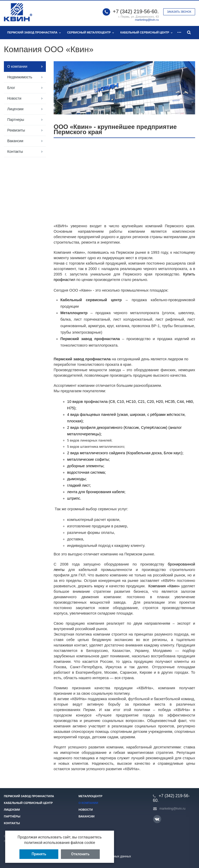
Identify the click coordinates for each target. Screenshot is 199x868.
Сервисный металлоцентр (90, 33)
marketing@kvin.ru (147, 20)
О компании (17, 66)
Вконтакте (157, 819)
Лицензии (15, 109)
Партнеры (16, 120)
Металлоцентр (90, 796)
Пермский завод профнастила (34, 33)
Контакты (15, 151)
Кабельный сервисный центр (146, 33)
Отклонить (80, 854)
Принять (39, 854)
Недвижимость (20, 77)
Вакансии (15, 141)
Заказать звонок (179, 12)
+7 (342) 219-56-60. (136, 11)
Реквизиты (16, 130)
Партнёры (12, 816)
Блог (11, 88)
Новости (14, 98)
